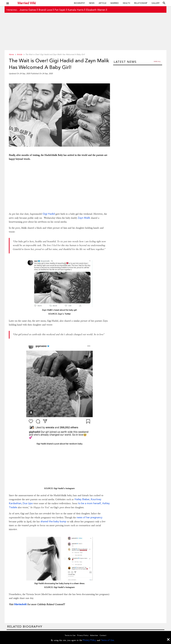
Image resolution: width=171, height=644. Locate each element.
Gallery (156, 3)
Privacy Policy (89, 640)
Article (103, 3)
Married (115, 3)
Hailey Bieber (82, 499)
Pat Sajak (60, 10)
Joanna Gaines (28, 10)
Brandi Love (45, 10)
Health (126, 3)
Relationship (141, 3)
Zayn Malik (84, 218)
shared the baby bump (53, 521)
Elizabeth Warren (96, 10)
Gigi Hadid (49, 214)
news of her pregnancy (90, 517)
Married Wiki (27, 3)
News (92, 3)
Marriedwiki (20, 604)
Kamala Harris (76, 10)
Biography (79, 3)
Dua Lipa (28, 503)
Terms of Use (107, 640)
